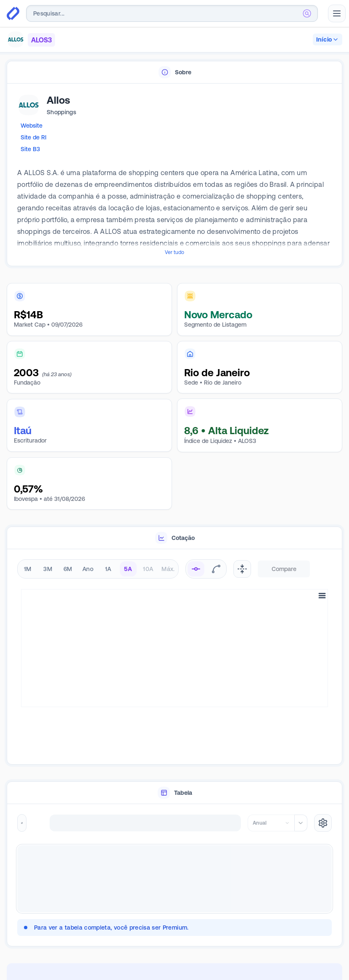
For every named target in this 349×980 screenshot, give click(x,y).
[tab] (174, 72)
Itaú (23, 431)
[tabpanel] (174, 175)
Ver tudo (174, 252)
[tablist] (174, 72)
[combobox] (172, 13)
